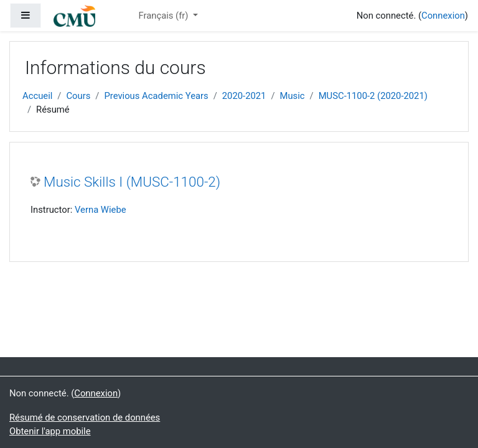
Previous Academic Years (156, 96)
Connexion (443, 16)
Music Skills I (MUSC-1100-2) (132, 182)
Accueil (37, 96)
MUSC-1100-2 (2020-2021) (373, 96)
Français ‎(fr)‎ (164, 16)
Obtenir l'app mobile (50, 431)
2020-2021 (244, 96)
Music (293, 96)
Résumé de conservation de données (85, 418)
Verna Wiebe (101, 210)
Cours (78, 96)
